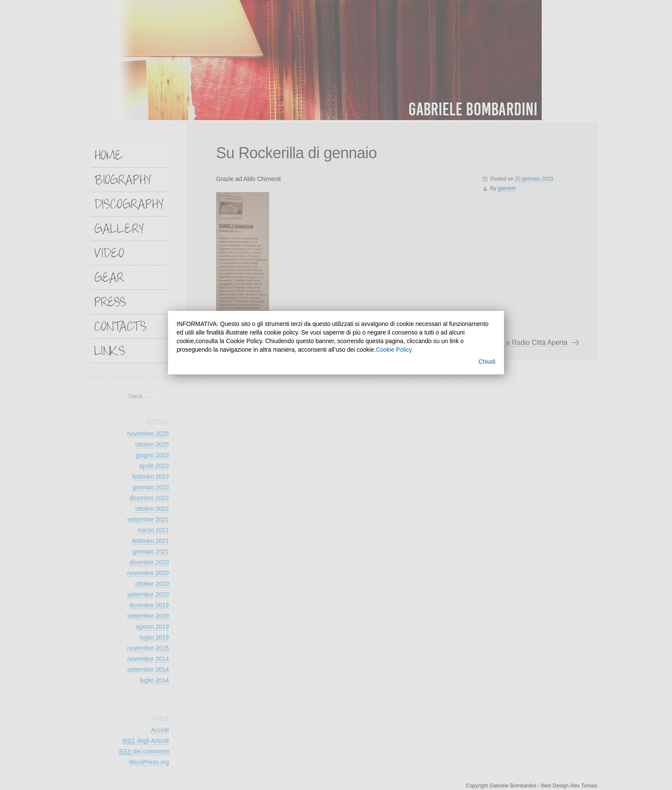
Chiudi (487, 362)
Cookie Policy (394, 350)
